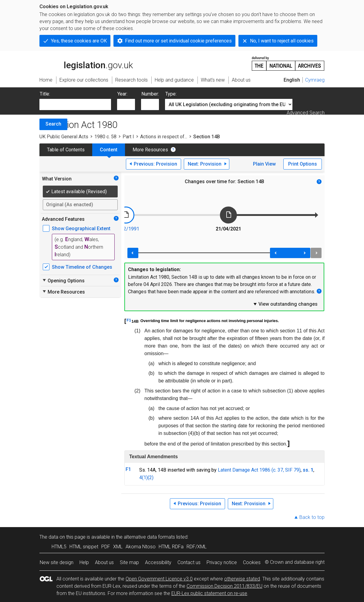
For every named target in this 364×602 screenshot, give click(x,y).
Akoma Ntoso (141, 547)
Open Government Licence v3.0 (159, 579)
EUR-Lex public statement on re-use (209, 593)
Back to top (312, 517)
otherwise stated (242, 579)
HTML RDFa (171, 547)
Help (84, 562)
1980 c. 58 (105, 137)
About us (104, 562)
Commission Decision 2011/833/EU (224, 586)
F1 (129, 320)
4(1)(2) (146, 478)
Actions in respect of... (164, 137)
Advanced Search (306, 113)
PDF (106, 547)
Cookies (252, 562)
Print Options (303, 164)
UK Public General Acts (64, 137)
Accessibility (158, 562)
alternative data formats (149, 537)
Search (53, 124)
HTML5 (59, 547)
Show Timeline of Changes (82, 267)
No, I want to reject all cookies (282, 41)
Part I (128, 137)
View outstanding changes (285, 304)
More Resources (150, 150)
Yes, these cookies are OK (79, 41)
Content (109, 150)
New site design (57, 562)
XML (118, 547)
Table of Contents (66, 150)
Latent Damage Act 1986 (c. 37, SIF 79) (259, 470)
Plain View (264, 164)
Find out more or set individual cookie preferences (178, 41)
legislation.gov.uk (86, 63)
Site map (129, 562)
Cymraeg (315, 80)
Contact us (189, 562)
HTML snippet (84, 547)
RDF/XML (197, 547)
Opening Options (63, 281)
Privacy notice (222, 562)
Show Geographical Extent (81, 229)
